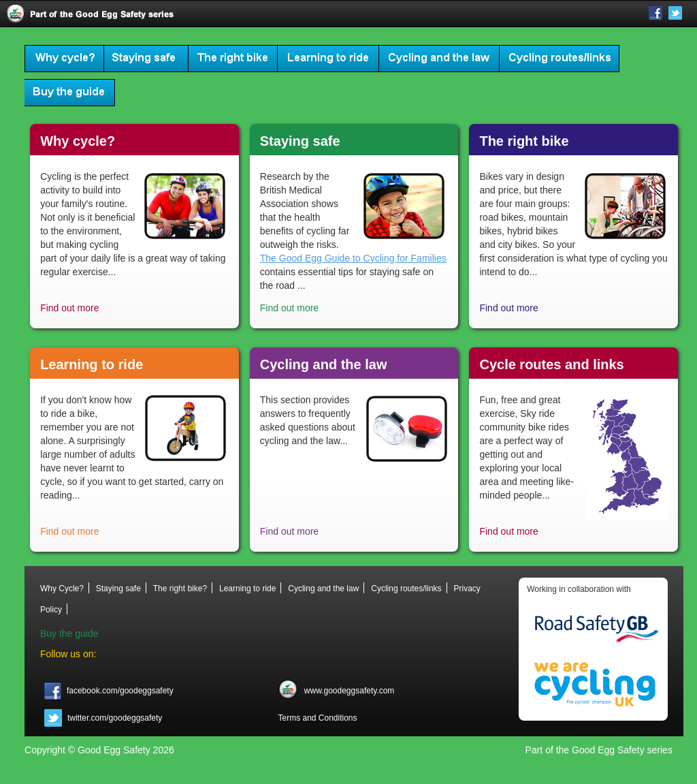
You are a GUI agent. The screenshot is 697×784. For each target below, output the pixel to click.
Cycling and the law (439, 59)
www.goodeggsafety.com (336, 691)
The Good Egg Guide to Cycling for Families (353, 258)
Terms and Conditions (317, 718)
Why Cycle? (64, 59)
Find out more (69, 308)
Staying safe (146, 59)
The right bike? (233, 59)
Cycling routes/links (560, 59)
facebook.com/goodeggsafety (109, 691)
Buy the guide (70, 93)
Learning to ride (328, 59)
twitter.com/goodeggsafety (103, 718)
